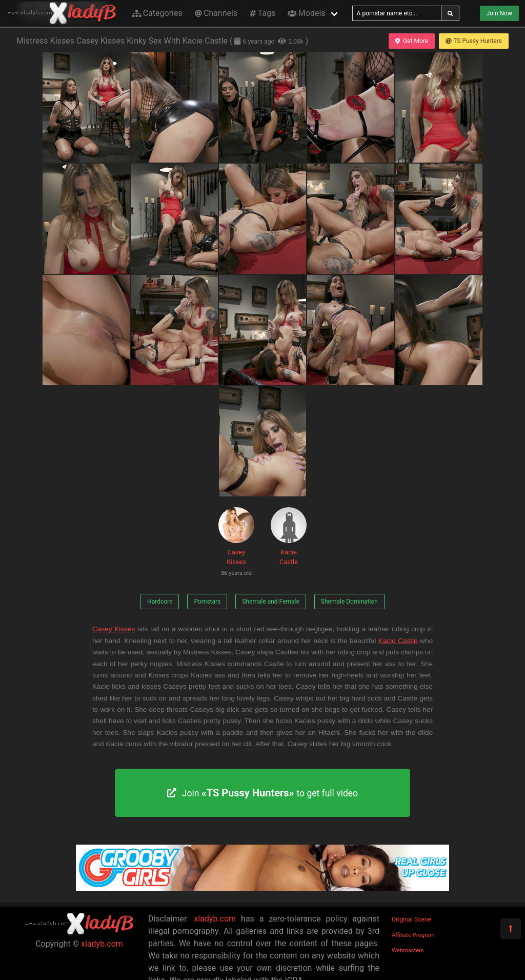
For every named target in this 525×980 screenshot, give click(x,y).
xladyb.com (102, 944)
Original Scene (411, 919)
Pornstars (207, 602)
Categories (157, 13)
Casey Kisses (236, 543)
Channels (216, 13)
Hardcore (160, 602)
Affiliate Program (413, 935)
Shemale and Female (271, 602)
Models (306, 13)
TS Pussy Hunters (474, 41)
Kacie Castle (289, 536)
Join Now (499, 13)
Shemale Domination (349, 602)
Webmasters (408, 951)
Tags (262, 13)
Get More (412, 41)
